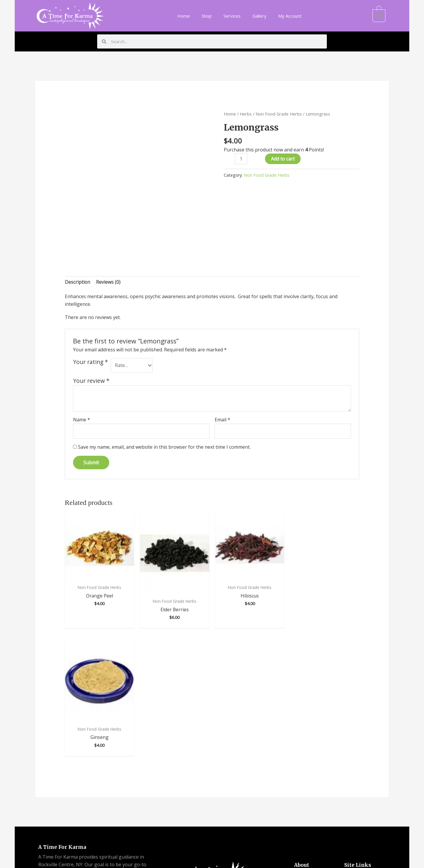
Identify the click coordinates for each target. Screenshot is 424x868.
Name (82, 420)
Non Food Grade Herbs (279, 114)
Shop (207, 16)
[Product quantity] (241, 159)
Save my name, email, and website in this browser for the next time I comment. (164, 447)
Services (232, 16)
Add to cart (283, 159)
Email (222, 420)
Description (78, 282)
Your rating (91, 362)
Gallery (259, 16)
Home (184, 16)
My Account (290, 16)
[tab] (78, 282)
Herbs (246, 114)
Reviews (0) (109, 282)
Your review (91, 381)
